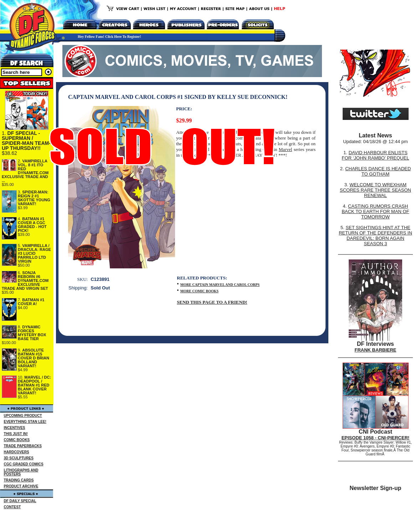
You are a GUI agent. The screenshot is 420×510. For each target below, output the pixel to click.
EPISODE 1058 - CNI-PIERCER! (376, 438)
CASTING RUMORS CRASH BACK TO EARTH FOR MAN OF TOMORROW (375, 211)
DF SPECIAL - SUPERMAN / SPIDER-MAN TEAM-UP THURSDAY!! (26, 141)
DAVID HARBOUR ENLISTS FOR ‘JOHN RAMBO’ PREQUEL (376, 155)
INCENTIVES (15, 428)
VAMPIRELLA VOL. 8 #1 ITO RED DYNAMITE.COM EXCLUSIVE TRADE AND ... (25, 171)
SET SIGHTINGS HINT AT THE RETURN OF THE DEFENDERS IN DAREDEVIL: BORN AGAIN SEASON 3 (375, 236)
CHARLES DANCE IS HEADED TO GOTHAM (378, 171)
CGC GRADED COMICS (24, 464)
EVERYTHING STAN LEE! (25, 422)
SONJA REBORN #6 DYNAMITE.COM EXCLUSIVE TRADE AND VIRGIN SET (25, 281)
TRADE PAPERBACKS (23, 446)
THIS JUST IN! (16, 434)
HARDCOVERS (17, 452)
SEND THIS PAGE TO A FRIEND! (212, 302)
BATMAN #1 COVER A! (31, 302)
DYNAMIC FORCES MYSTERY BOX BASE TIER (32, 333)
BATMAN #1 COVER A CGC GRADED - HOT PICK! (32, 225)
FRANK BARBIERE (376, 350)
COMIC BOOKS (17, 440)
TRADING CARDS (19, 480)
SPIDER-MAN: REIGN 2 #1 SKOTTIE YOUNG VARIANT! (34, 198)
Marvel (286, 149)
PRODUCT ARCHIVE (21, 486)
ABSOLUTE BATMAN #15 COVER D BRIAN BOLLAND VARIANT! (34, 358)
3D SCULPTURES (19, 458)
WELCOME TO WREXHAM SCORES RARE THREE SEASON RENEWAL (375, 190)
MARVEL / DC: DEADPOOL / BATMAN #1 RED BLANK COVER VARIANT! (34, 385)
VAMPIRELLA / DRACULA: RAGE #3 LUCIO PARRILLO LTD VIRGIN (34, 253)
